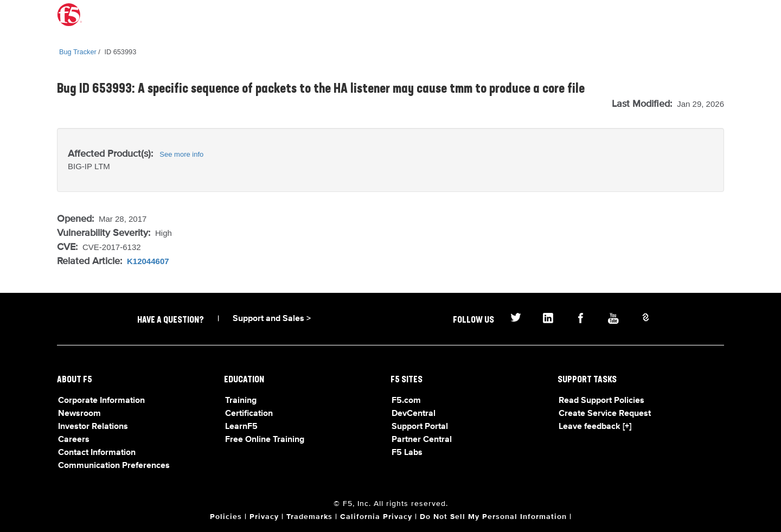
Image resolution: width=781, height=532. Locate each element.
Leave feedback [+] (595, 427)
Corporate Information (101, 401)
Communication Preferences (114, 466)
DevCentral (414, 414)
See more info (181, 154)
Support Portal (420, 427)
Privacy (264, 517)
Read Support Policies (601, 401)
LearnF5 (241, 427)
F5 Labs (407, 453)
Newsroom (79, 414)
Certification (249, 414)
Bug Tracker (78, 52)
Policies (226, 517)
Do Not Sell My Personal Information (493, 517)
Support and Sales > (272, 319)
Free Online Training (265, 440)
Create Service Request (605, 414)
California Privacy (376, 517)
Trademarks (309, 517)
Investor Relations (93, 427)
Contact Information (97, 453)
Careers (74, 440)
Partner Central (422, 440)
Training (241, 401)
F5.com (406, 401)
